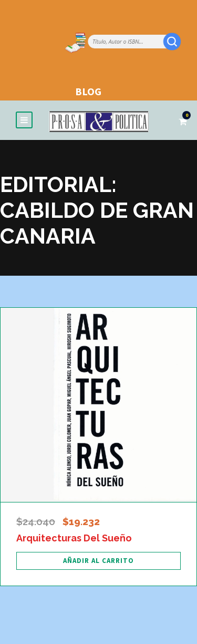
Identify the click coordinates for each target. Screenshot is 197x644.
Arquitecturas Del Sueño (74, 538)
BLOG (88, 91)
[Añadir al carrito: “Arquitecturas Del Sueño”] (98, 561)
